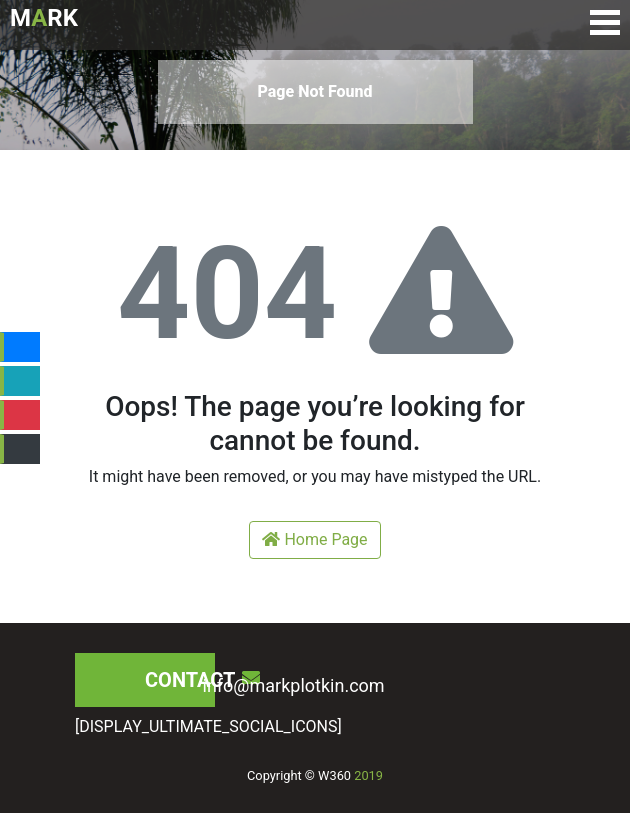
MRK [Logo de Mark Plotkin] (44, 18)
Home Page (314, 539)
